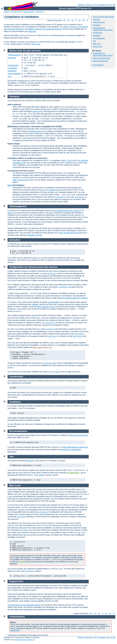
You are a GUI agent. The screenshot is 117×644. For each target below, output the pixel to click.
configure (60, 197)
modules (35, 304)
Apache (7, 12)
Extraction (97, 25)
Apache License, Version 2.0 (24, 640)
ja (80, 20)
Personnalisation (99, 38)
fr (76, 20)
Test (94, 41)
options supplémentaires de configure (73, 298)
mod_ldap (38, 348)
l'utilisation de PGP (35, 235)
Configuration (13, 65)
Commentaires (98, 65)
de (64, 20)
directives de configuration (71, 450)
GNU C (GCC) (67, 160)
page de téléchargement (69, 233)
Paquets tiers (98, 46)
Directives (89, 5)
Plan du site (111, 5)
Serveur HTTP (16, 12)
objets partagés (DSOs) (46, 307)
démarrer (31, 461)
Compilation (13, 68)
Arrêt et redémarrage (101, 61)
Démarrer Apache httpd (101, 58)
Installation (97, 35)
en (68, 20)
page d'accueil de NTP (21, 180)
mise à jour (36, 44)
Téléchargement (99, 22)
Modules (81, 5)
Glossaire (102, 5)
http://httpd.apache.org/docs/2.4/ (76, 447)
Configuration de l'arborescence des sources (103, 29)
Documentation (29, 12)
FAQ (96, 5)
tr (87, 20)
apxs (44, 190)
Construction (98, 33)
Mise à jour (97, 44)
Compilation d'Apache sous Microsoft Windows (43, 29)
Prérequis (96, 19)
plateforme (32, 31)
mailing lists (15, 630)
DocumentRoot (73, 473)
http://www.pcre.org (36, 131)
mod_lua (48, 348)
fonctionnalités (54, 302)
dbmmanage (54, 190)
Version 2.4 (40, 12)
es (72, 20)
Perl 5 (10, 185)
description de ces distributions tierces (26, 605)
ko (84, 20)
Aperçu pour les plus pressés (103, 17)
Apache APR (38, 111)
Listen (22, 562)
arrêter (41, 475)
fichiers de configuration (79, 435)
